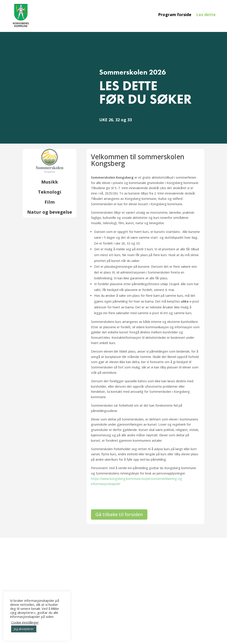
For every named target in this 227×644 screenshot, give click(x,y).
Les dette (206, 15)
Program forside (175, 15)
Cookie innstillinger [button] (25, 622)
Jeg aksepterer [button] (24, 629)
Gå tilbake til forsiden (119, 514)
